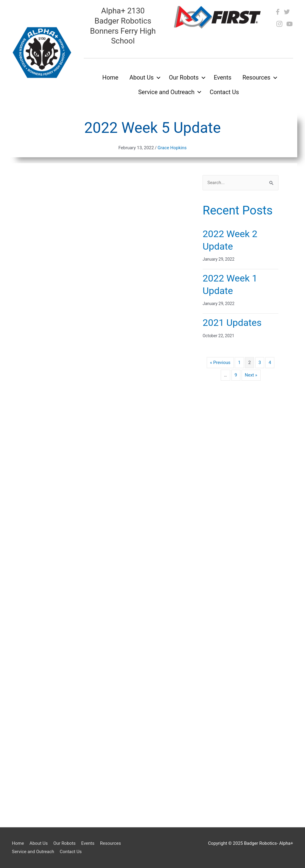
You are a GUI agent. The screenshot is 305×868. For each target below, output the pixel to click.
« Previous (220, 363)
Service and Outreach (166, 92)
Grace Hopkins (172, 148)
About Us (141, 77)
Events (223, 77)
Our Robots (184, 77)
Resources (256, 77)
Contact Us (224, 92)
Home (111, 77)
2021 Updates (232, 323)
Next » (251, 375)
